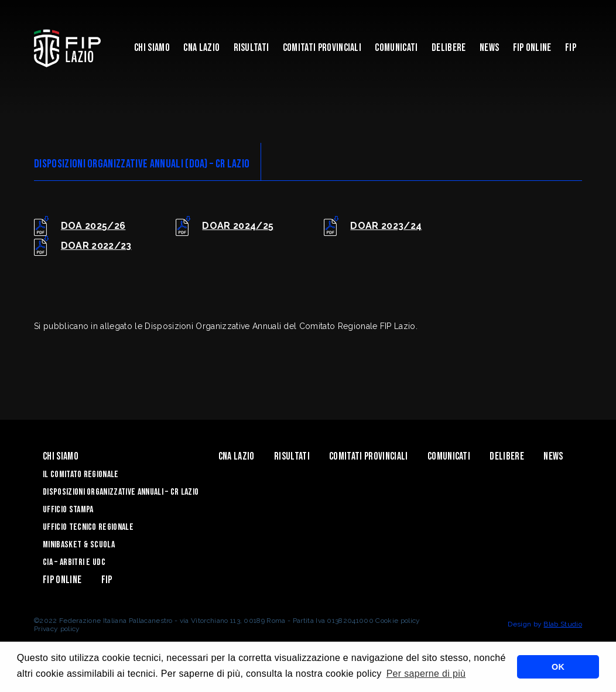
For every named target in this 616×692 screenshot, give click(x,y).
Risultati (251, 48)
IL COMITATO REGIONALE (81, 475)
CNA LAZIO (201, 48)
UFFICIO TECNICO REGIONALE (88, 527)
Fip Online (532, 48)
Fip (571, 48)
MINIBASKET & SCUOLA (79, 545)
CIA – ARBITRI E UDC (74, 562)
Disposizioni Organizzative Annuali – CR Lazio (121, 492)
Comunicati (396, 48)
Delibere (449, 48)
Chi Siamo (152, 48)
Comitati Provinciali (322, 48)
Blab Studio (563, 624)
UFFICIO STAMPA (68, 510)
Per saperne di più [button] (426, 674)
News (489, 48)
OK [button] (558, 667)
